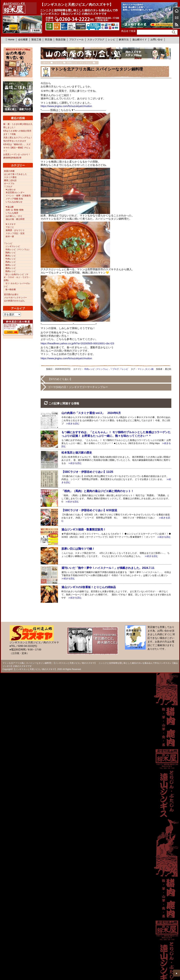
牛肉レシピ (11, 259)
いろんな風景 (12, 213)
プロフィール (76, 39)
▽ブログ (115, 369)
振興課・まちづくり (15, 230)
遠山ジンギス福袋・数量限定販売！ (84, 529)
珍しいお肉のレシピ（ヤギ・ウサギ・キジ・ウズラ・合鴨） (17, 277)
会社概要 (23, 39)
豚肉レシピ (11, 256)
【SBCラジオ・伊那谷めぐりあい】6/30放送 (89, 510)
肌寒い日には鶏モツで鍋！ (78, 549)
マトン (141, 369)
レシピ (112, 39)
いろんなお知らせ (14, 202)
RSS (177, 25)
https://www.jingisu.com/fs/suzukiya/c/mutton (66, 106)
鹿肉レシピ (11, 268)
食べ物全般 (11, 289)
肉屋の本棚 (9, 171)
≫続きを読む (72, 424)
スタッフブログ (96, 39)
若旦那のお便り (11, 294)
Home (11, 39)
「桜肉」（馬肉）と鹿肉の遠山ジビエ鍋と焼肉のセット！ (98, 491)
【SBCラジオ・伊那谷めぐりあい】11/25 (87, 472)
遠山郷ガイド (140, 39)
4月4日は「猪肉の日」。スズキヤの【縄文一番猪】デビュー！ (17, 148)
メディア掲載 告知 (14, 199)
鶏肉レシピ (11, 253)
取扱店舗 (61, 39)
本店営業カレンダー (15, 193)
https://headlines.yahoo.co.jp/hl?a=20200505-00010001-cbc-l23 (77, 343)
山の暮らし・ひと (14, 216)
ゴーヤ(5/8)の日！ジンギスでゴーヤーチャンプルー (78, 387)
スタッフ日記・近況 (15, 233)
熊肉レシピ (11, 271)
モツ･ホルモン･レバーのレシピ (17, 285)
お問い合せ (157, 39)
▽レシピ (124, 369)
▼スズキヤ (11, 224)
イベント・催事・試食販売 (18, 196)
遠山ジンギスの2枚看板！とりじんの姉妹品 (89, 587)
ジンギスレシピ (13, 246)
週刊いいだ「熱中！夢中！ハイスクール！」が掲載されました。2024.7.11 (108, 568)
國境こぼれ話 (10, 180)
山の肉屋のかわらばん (14, 301)
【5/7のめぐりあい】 (60, 379)
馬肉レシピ (11, 262)
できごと (10, 227)
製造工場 (36, 39)
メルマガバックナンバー (15, 298)
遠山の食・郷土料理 (15, 219)
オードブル (9, 184)
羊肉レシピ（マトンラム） (97, 369)
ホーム (177, 11)
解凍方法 (124, 39)
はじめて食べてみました (15, 174)
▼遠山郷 (10, 207)
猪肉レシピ (11, 265)
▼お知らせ (11, 190)
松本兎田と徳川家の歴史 (77, 453)
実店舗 (48, 39)
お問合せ (177, 18)
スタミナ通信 (10, 177)
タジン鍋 (149, 369)
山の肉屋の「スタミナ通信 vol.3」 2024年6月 (91, 413)
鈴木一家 (10, 236)
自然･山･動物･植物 (15, 210)
